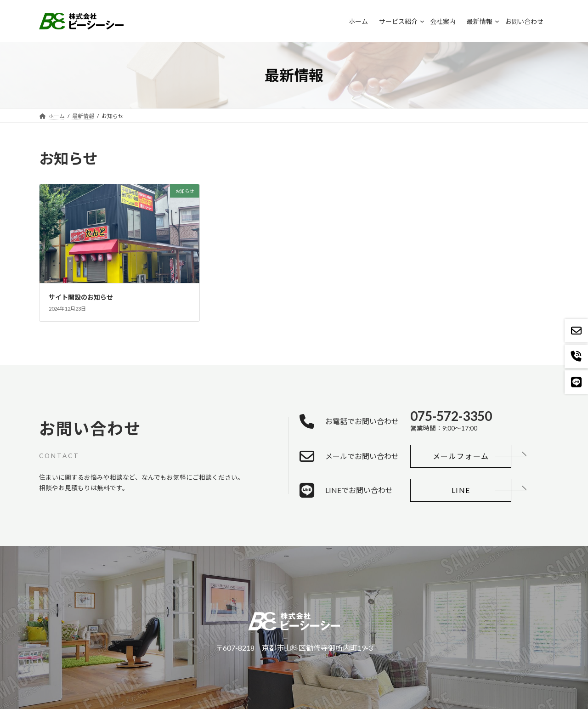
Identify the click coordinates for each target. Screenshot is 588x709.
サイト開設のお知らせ (81, 297)
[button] (461, 456)
